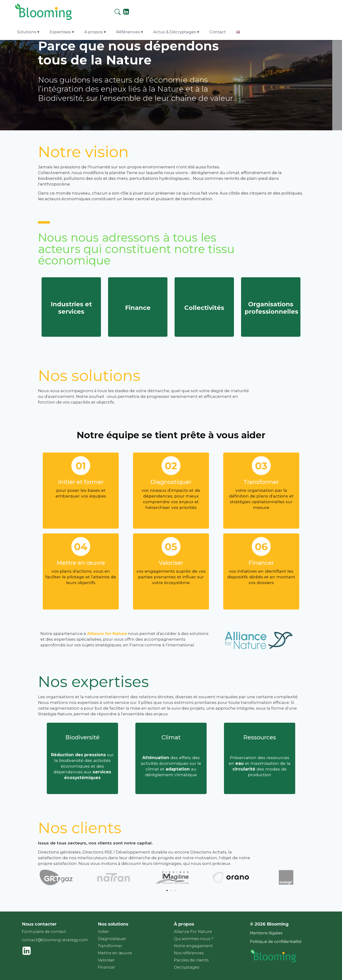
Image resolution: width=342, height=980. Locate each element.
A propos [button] (146, 10)
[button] (167, 890)
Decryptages (187, 967)
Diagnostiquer (112, 939)
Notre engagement (193, 946)
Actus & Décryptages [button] (223, 10)
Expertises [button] (115, 10)
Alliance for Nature (107, 634)
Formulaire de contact (44, 932)
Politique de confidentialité (276, 942)
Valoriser (106, 960)
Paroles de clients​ (191, 960)
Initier (103, 932)
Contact (264, 10)
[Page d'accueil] (38, 16)
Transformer (110, 946)
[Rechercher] (313, 11)
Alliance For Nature (193, 932)
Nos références (189, 953)
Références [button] (178, 10)
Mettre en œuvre (115, 953)
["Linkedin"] (322, 12)
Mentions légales (266, 933)
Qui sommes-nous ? (194, 939)
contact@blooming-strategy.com (55, 940)
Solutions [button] (83, 10)
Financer (107, 967)
